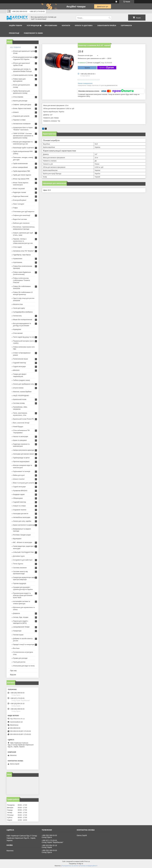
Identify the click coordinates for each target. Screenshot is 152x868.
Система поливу (19, 403)
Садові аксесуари (19, 367)
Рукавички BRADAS (20, 491)
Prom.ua (87, 861)
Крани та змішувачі (20, 440)
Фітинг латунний (19, 189)
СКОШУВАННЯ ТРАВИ (21, 627)
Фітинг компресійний (20, 167)
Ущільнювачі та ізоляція (22, 471)
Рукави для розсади (20, 658)
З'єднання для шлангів (21, 116)
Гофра (15, 208)
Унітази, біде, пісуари (21, 617)
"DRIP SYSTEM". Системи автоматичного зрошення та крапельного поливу (23, 136)
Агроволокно (18, 259)
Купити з (107, 68)
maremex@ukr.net (16, 722)
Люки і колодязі (19, 204)
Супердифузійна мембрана (23, 312)
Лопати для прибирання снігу (24, 384)
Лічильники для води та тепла (24, 666)
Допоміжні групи (19, 556)
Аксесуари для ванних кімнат (24, 454)
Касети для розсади (20, 101)
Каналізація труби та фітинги (23, 148)
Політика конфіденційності (89, 866)
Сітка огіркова (18, 97)
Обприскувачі (18, 498)
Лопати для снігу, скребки (22, 521)
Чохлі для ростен (19, 662)
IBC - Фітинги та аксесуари (23, 542)
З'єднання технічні (20, 510)
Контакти (66, 26)
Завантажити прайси (107, 26)
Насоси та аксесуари (21, 436)
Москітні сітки (18, 304)
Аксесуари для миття (21, 514)
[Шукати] (110, 18)
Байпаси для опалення (21, 223)
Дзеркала (17, 613)
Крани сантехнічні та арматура (24, 525)
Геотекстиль (17, 316)
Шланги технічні (19, 479)
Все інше (16, 648)
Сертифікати (126, 26)
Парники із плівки (19, 120)
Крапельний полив (20, 399)
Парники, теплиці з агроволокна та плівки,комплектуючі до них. (23, 241)
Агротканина (18, 262)
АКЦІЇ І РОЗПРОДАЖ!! (21, 396)
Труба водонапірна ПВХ (22, 171)
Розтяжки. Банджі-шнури (22, 535)
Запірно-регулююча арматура (24, 450)
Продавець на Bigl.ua (76, 864)
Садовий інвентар (19, 363)
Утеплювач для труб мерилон (24, 212)
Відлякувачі (17, 539)
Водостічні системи (20, 219)
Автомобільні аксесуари (22, 517)
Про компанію (51, 26)
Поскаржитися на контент (70, 866)
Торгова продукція (20, 583)
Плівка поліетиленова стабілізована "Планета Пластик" (21, 280)
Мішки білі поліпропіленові (23, 320)
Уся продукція (33, 26)
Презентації (14, 33)
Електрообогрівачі (20, 200)
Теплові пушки (18, 635)
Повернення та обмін (33, 33)
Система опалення (20, 568)
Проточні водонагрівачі (21, 462)
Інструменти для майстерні (23, 560)
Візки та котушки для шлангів (24, 483)
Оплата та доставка (84, 26)
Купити (87, 68)
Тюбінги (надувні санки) (21, 380)
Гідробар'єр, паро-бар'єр (22, 255)
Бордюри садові (19, 494)
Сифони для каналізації (22, 215)
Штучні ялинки (18, 388)
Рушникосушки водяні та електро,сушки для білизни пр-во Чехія (23, 595)
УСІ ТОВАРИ (15, 47)
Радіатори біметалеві (21, 196)
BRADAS (16, 370)
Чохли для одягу (19, 308)
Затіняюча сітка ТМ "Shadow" (24, 251)
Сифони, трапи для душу (22, 104)
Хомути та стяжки (19, 506)
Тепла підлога (18, 564)
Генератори (17, 631)
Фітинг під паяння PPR (21, 179)
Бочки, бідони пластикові (22, 108)
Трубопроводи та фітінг (21, 458)
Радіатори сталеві (19, 192)
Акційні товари (15, 26)
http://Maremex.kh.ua (17, 719)
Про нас (13, 671)
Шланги (16, 112)
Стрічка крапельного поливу (23, 75)
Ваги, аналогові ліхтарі (21, 423)
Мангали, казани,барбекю (22, 392)
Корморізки (17, 329)
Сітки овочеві (18, 333)
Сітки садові (17, 247)
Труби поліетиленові (20, 163)
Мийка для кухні (19, 475)
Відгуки (13, 675)
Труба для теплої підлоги (22, 175)
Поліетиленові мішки (20, 359)
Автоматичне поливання (22, 124)
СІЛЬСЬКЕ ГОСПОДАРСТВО (23, 552)
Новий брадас (18, 427)
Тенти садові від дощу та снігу (24, 337)
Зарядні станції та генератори (24, 644)
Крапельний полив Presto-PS (23, 419)
